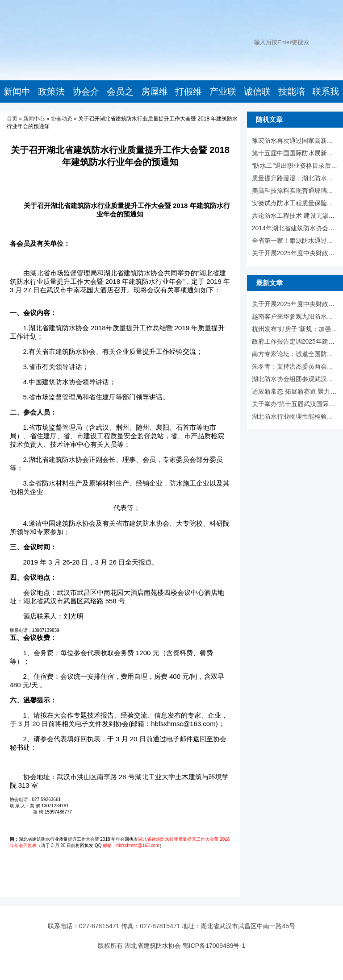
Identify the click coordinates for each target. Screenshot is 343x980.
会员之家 (120, 103)
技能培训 (292, 103)
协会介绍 (86, 103)
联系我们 (326, 103)
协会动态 (62, 119)
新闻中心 (17, 103)
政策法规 (51, 103)
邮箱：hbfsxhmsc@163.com (131, 845)
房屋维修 (155, 103)
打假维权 (188, 103)
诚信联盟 (257, 103)
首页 (12, 119)
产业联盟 (223, 103)
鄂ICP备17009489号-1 (214, 946)
